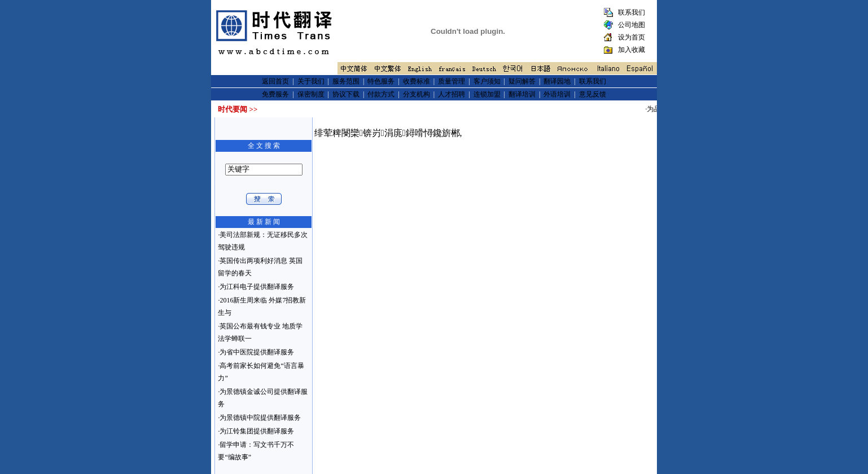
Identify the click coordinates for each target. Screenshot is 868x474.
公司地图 (631, 25)
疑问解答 (522, 81)
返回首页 (275, 81)
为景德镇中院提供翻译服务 (260, 418)
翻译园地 (557, 81)
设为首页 (631, 37)
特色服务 (381, 81)
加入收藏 (631, 50)
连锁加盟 (487, 94)
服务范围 (346, 81)
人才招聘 (451, 94)
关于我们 (311, 81)
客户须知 (487, 81)
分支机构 (417, 94)
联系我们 (631, 12)
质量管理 (451, 81)
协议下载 (346, 94)
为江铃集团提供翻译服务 (257, 431)
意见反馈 (593, 94)
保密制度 (311, 94)
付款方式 (381, 94)
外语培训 (557, 94)
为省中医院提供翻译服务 (257, 352)
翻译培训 (522, 94)
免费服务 (275, 94)
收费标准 (417, 81)
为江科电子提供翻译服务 (257, 287)
